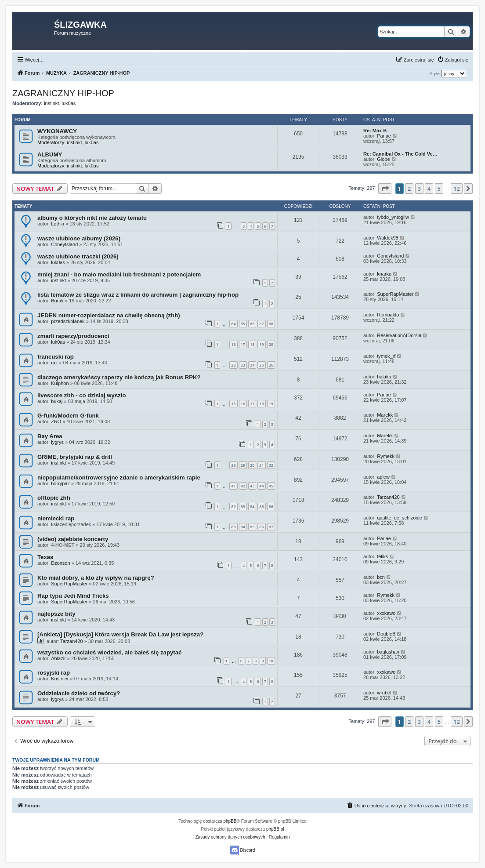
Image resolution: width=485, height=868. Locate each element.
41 (233, 486)
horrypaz (60, 483)
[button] (385, 189)
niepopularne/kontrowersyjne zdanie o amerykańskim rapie (119, 478)
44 (261, 486)
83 (243, 507)
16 (233, 344)
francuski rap (56, 357)
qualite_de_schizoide (400, 518)
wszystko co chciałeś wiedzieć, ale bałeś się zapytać (109, 652)
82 (233, 507)
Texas (45, 557)
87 (261, 324)
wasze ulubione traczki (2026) (78, 256)
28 (233, 465)
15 (233, 404)
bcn (381, 577)
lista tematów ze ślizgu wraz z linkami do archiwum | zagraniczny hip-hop (138, 295)
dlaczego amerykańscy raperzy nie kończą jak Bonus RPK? (119, 377)
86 (252, 324)
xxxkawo (386, 613)
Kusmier (60, 679)
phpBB (230, 821)
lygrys (57, 442)
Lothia (58, 224)
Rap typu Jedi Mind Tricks (73, 596)
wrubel (384, 693)
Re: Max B (375, 131)
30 (252, 465)
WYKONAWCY (57, 131)
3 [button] (419, 189)
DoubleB (386, 634)
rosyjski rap (54, 673)
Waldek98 (388, 238)
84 (233, 324)
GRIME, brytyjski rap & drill (75, 457)
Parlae (384, 136)
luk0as (69, 103)
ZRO (56, 421)
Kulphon (60, 383)
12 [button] (457, 189)
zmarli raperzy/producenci (73, 336)
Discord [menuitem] (243, 851)
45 (271, 486)
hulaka (384, 377)
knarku (384, 274)
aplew (383, 477)
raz (54, 363)
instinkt (51, 103)
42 (243, 486)
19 (261, 344)
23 (243, 365)
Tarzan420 (388, 497)
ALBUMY (50, 154)
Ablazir (58, 658)
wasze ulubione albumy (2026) (79, 238)
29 (243, 465)
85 (243, 324)
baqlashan (388, 652)
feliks (382, 556)
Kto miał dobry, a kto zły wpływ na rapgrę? (96, 578)
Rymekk (386, 456)
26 (271, 365)
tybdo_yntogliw (393, 217)
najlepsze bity (56, 614)
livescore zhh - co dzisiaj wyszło (82, 395)
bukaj (57, 401)
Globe (383, 159)
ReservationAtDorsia (399, 335)
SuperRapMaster (395, 294)
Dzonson (60, 563)
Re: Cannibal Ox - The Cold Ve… (400, 154)
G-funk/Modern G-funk (68, 416)
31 (261, 465)
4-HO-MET (63, 545)
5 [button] (439, 189)
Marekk (385, 415)
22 (233, 365)
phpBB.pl (275, 829)
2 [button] (409, 189)
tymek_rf (386, 356)
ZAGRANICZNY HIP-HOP (63, 93)
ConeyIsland (64, 244)
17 (243, 344)
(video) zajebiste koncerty (73, 539)
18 (252, 344)
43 (252, 486)
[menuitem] (453, 60)
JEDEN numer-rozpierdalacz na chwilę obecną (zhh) (109, 315)
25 (261, 365)
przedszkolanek (68, 321)
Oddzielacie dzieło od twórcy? (79, 693)
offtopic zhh (54, 498)
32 (271, 465)
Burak (57, 301)
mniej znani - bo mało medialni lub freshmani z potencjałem (119, 274)
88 (271, 324)
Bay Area (50, 436)
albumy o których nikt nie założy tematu (92, 218)
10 (271, 661)
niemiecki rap (56, 518)
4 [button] (429, 189)
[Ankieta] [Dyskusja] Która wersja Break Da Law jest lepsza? (120, 634)
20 (271, 344)
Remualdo (388, 315)
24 (252, 365)
